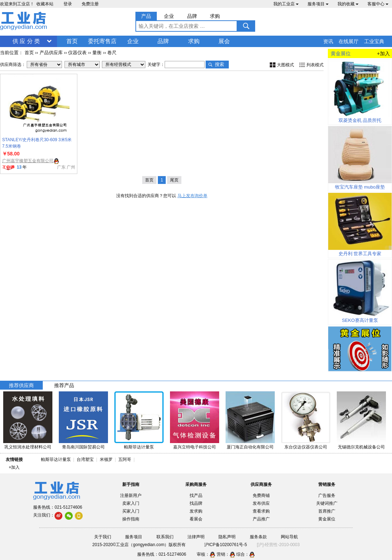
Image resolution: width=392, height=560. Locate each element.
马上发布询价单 (192, 196)
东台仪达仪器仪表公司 (306, 447)
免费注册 (90, 4)
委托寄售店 (102, 41)
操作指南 (131, 519)
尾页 (174, 180)
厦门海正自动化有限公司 (250, 447)
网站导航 (289, 537)
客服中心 (378, 4)
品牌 (163, 41)
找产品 (196, 495)
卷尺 (112, 53)
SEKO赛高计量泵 (360, 320)
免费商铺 (261, 495)
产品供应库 (51, 53)
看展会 (196, 519)
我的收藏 (348, 4)
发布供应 (261, 503)
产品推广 (261, 519)
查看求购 (261, 511)
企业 (133, 41)
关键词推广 (327, 503)
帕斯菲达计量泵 (139, 447)
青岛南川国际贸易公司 (83, 447)
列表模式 (315, 65)
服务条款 (258, 537)
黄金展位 (327, 519)
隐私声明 (227, 537)
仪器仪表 (77, 53)
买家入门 (131, 511)
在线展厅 (349, 41)
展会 (224, 41)
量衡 (97, 53)
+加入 (383, 53)
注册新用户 (131, 495)
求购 (194, 41)
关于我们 (103, 537)
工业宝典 (374, 41)
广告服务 (327, 495)
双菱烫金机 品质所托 (360, 120)
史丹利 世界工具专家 (360, 254)
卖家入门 (131, 503)
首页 (72, 41)
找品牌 (196, 503)
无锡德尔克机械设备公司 (361, 447)
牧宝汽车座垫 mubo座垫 (360, 187)
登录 (68, 4)
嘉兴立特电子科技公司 (195, 447)
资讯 (328, 41)
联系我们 (165, 537)
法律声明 (196, 537)
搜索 (220, 64)
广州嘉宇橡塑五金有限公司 (28, 161)
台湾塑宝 (85, 459)
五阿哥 (125, 459)
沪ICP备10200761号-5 (226, 545)
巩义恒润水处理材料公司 (28, 447)
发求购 (196, 511)
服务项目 (318, 4)
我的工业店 (286, 4)
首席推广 (327, 511)
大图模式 (285, 65)
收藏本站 (45, 4)
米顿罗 (107, 459)
